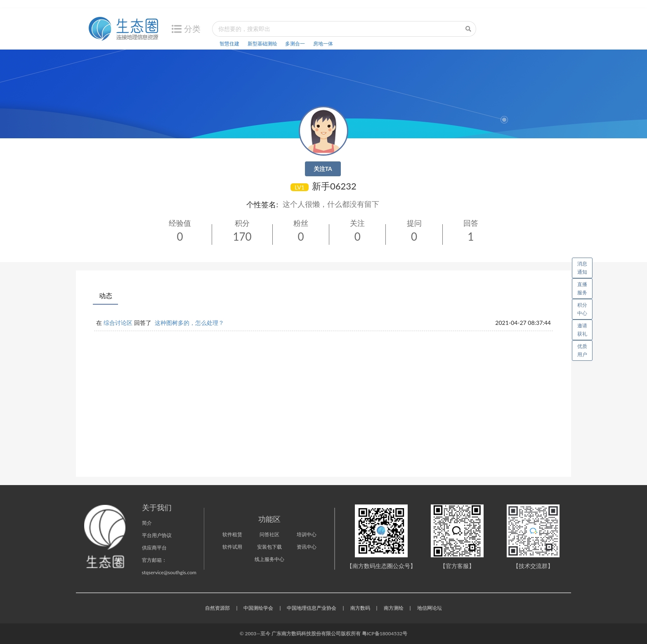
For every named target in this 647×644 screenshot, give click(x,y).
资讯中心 (307, 547)
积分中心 (582, 309)
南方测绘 (394, 608)
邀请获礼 (582, 330)
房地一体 (323, 44)
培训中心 (307, 534)
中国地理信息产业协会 (312, 608)
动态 (106, 295)
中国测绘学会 (258, 608)
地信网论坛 (430, 608)
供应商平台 (154, 548)
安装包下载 (269, 547)
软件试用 (232, 547)
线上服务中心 (269, 559)
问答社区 (269, 534)
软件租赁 (232, 534)
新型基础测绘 (262, 44)
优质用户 (582, 350)
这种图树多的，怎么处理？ (189, 323)
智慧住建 (229, 44)
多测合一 (295, 44)
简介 (147, 523)
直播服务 (582, 288)
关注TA (323, 169)
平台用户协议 (157, 535)
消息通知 (585, 266)
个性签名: (262, 204)
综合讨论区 (118, 323)
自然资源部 (217, 608)
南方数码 (360, 608)
